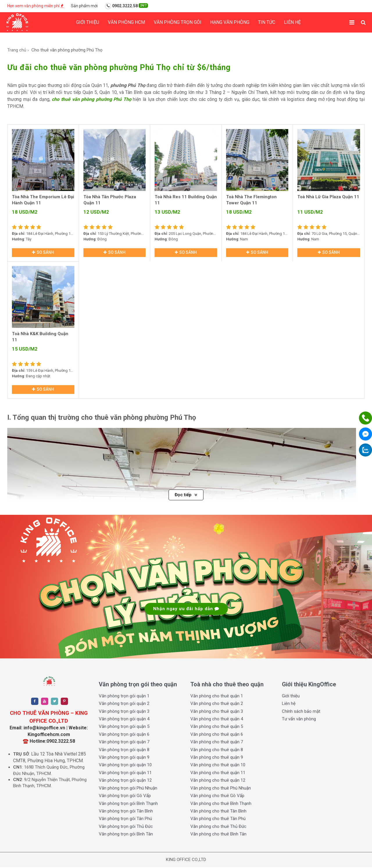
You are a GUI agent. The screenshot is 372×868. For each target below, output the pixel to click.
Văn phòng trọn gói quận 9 (124, 758)
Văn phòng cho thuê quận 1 (217, 697)
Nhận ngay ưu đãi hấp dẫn (186, 610)
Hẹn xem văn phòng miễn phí (35, 6)
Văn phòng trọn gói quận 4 (124, 720)
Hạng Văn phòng (230, 22)
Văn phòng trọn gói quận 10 (125, 766)
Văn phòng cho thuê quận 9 (217, 758)
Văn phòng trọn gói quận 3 (124, 712)
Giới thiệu (88, 22)
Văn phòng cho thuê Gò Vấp (217, 796)
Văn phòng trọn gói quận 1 (124, 697)
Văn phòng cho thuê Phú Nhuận (221, 789)
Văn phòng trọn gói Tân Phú (125, 820)
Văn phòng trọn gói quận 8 (124, 751)
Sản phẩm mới (84, 6)
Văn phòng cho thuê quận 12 (218, 781)
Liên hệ (292, 22)
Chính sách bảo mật (301, 712)
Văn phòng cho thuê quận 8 (217, 751)
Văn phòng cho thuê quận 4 (217, 720)
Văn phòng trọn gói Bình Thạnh (128, 804)
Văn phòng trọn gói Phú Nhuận (128, 789)
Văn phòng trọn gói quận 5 (124, 728)
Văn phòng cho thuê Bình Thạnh (221, 804)
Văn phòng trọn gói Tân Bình (126, 812)
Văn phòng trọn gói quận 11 (125, 774)
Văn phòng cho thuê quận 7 (217, 743)
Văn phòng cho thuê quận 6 (217, 735)
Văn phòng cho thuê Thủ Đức (218, 827)
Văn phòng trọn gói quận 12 (125, 781)
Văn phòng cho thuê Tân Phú (218, 820)
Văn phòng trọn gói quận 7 (124, 743)
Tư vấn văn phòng (299, 720)
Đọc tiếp (186, 496)
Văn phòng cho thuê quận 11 (218, 774)
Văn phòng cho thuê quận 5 (217, 728)
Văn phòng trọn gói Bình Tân (126, 835)
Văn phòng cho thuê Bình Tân (218, 835)
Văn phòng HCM (126, 22)
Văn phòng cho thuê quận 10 (218, 766)
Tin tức (267, 22)
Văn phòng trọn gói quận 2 (124, 704)
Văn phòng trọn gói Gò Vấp (125, 796)
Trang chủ (17, 50)
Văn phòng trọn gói (178, 22)
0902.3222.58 (126, 6)
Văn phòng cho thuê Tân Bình (218, 812)
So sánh (43, 253)
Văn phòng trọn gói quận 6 (124, 735)
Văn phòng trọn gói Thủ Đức (126, 827)
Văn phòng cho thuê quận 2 (217, 704)
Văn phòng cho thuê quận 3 (217, 712)
